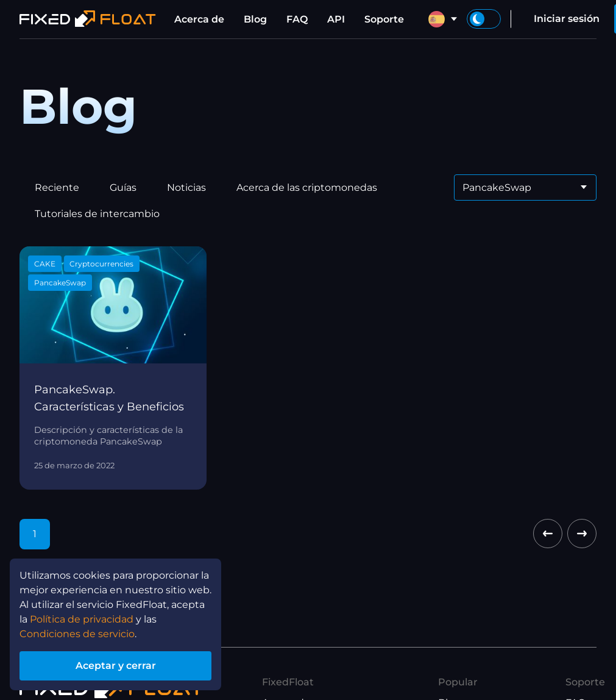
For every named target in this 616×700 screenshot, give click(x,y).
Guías (123, 187)
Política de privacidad (82, 622)
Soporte (384, 19)
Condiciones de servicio (77, 636)
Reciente (57, 187)
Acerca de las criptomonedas (307, 187)
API (336, 19)
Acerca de (199, 19)
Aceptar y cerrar (115, 667)
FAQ (297, 19)
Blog (255, 19)
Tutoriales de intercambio (97, 214)
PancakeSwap (60, 283)
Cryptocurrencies (101, 264)
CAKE (45, 264)
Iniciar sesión (567, 19)
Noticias (186, 187)
